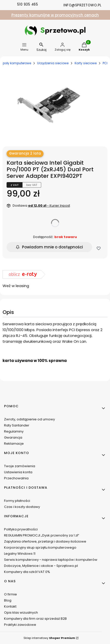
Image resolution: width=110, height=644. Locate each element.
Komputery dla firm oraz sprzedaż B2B (35, 619)
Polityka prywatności (21, 529)
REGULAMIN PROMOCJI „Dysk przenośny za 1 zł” (42, 535)
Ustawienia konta (18, 472)
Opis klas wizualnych (21, 613)
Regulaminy (14, 431)
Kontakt (10, 606)
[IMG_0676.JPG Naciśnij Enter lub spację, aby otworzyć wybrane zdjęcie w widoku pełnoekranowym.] (53, 103)
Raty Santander (17, 425)
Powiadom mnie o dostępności (49, 247)
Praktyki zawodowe (20, 625)
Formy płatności (17, 501)
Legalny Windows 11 (20, 554)
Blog (8, 600)
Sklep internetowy (49, 638)
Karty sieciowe (86, 63)
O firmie (10, 594)
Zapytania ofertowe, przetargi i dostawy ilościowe (45, 541)
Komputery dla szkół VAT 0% (27, 572)
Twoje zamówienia (20, 466)
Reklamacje (14, 444)
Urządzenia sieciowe (53, 63)
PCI (105, 63)
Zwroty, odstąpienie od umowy (29, 419)
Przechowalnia (16, 478)
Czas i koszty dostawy (22, 507)
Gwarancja (13, 437)
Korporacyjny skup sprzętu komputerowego (40, 548)
